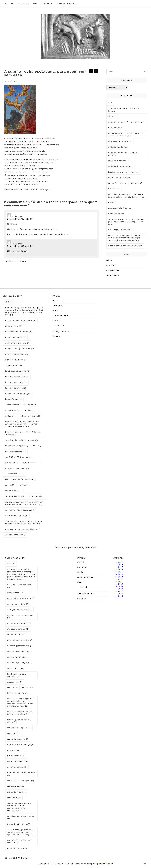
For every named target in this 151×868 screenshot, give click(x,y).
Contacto (23, 4)
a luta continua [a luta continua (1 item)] (115, 128)
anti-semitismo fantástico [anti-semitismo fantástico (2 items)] (18, 332)
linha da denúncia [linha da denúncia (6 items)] (30, 416)
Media (36, 4)
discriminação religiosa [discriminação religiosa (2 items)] (17, 394)
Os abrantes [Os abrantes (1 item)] (114, 189)
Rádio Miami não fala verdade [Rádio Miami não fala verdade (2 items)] (21, 479)
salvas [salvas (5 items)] (9, 485)
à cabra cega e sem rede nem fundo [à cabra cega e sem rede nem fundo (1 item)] (125, 246)
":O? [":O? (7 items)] (9, 302)
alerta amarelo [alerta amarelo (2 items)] (13, 326)
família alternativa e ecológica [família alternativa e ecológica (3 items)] (21, 405)
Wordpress (92, 864)
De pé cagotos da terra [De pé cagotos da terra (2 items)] (17, 371)
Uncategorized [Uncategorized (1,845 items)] (15, 535)
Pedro (15, 244)
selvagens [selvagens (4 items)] (25, 485)
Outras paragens (67, 4)
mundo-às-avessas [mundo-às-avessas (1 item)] (117, 183)
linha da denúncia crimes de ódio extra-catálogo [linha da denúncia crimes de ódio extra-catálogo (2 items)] (23, 433)
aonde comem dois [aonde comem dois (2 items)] (15, 337)
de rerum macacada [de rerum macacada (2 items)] (16, 382)
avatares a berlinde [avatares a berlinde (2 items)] (16, 360)
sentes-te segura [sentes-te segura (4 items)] (14, 496)
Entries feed (112, 265)
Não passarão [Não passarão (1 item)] (137, 183)
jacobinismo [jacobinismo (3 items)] (12, 410)
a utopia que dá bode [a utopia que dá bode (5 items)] (118, 147)
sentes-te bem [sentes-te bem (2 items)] (13, 491)
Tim (13, 81)
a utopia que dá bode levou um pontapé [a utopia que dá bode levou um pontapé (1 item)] (123, 154)
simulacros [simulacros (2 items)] (35, 496)
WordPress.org (113, 275)
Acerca (48, 4)
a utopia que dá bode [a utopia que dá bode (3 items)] (16, 354)
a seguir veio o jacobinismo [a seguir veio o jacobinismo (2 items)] (19, 349)
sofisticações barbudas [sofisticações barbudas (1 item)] (119, 230)
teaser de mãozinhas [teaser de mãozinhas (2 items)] (16, 516)
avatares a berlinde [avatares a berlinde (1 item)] (117, 161)
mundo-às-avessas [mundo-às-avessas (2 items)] (15, 451)
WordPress (90, 547)
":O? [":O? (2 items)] (110, 103)
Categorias (58, 305)
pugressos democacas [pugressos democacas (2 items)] (17, 468)
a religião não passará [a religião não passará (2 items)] (17, 343)
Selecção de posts (61, 332)
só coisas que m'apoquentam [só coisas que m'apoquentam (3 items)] (20, 510)
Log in (109, 260)
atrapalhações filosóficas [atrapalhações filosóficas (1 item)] (120, 141)
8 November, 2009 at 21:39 (20, 219)
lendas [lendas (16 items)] (10, 416)
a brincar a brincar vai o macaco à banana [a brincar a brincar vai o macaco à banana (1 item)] (124, 110)
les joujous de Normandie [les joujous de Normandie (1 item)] (120, 178)
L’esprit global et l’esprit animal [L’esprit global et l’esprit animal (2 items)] (21, 440)
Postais (9, 4)
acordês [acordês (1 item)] (112, 117)
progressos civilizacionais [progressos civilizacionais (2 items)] (120, 208)
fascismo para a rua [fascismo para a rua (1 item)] (118, 172)
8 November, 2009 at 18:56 (20, 246)
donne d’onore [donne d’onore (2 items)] (13, 399)
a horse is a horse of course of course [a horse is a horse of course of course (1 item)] (126, 122)
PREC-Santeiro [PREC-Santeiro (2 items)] (31, 463)
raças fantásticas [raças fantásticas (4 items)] (15, 474)
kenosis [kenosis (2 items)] (29, 410)
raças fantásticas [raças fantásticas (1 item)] (116, 214)
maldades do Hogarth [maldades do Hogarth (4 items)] (16, 446)
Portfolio (60, 325)
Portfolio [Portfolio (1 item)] (112, 202)
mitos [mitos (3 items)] (37, 446)
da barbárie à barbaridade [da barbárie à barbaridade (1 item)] (121, 166)
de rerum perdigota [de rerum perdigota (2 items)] (15, 388)
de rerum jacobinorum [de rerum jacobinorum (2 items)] (17, 377)
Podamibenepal (106, 864)
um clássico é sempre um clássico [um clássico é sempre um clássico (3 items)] (22, 529)
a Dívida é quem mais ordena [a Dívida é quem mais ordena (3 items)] (20, 320)
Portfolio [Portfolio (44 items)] (11, 463)
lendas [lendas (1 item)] (135, 172)
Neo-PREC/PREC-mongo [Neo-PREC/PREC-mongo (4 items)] (18, 457)
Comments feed (113, 270)
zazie (14, 217)
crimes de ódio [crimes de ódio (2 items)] (13, 365)
